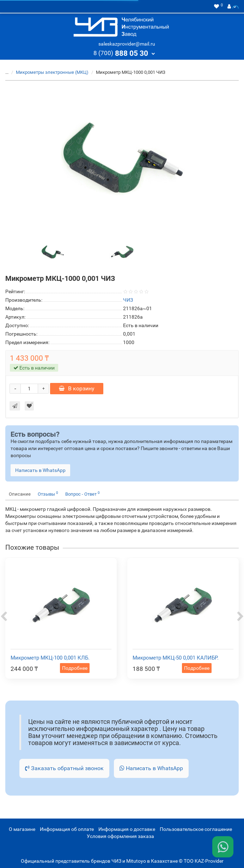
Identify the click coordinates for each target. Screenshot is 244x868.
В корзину (77, 388)
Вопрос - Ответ (83, 494)
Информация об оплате (67, 829)
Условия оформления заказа (120, 836)
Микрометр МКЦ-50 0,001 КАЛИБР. (176, 658)
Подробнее (75, 668)
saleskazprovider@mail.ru (127, 44)
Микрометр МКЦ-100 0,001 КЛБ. (50, 658)
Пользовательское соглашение (196, 829)
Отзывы (48, 494)
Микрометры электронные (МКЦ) (52, 72)
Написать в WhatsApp (151, 768)
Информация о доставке (127, 829)
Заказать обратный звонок (64, 768)
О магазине (22, 829)
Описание (20, 494)
